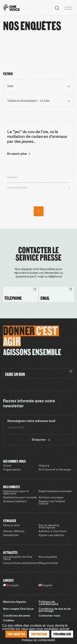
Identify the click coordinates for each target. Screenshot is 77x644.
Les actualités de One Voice (18, 558)
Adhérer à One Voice (52, 532)
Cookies (9, 621)
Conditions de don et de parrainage (55, 610)
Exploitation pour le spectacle (16, 493)
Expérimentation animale (55, 492)
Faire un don (11, 526)
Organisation (12, 470)
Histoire (44, 466)
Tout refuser (39, 634)
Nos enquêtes (48, 557)
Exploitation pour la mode (20, 498)
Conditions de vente (17, 616)
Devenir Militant (14, 532)
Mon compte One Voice (18, 609)
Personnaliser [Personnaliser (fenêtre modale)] (62, 634)
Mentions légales (14, 602)
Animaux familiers (15, 502)
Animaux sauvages (51, 498)
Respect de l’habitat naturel (52, 503)
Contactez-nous (49, 616)
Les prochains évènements (21, 563)
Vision (7, 466)
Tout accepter (16, 634)
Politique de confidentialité (48, 603)
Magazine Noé (48, 563)
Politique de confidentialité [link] (38, 640)
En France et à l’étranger (55, 470)
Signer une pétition (51, 535)
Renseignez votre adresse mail (31, 421)
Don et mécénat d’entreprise (49, 527)
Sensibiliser (11, 535)
